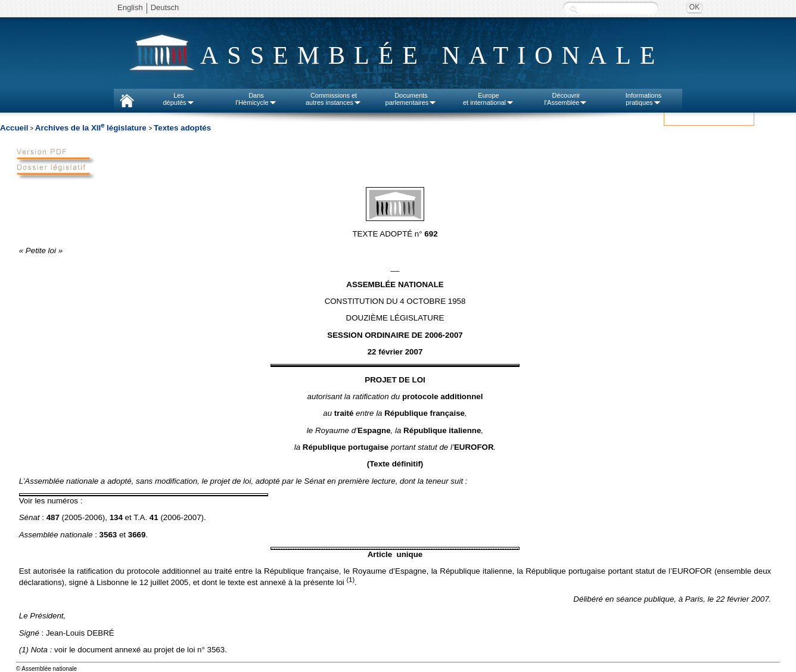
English (130, 7)
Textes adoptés (182, 128)
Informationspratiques (644, 99)
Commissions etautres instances (334, 99)
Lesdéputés (178, 99)
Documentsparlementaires (411, 99)
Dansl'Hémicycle (256, 99)
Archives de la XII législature (92, 128)
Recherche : (574, 9)
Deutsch (165, 7)
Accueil (14, 128)
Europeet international (489, 99)
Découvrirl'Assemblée (566, 99)
